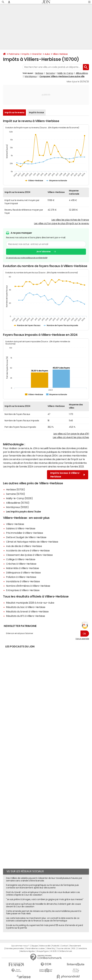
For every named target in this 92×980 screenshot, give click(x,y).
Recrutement (75, 946)
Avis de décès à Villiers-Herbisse (24, 546)
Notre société (45, 946)
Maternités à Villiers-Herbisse (23, 568)
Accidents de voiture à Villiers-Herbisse (28, 550)
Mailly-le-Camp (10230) (19, 498)
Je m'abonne (43, 252)
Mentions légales (28, 951)
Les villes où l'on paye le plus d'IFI (71, 434)
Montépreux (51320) (17, 507)
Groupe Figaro (43, 951)
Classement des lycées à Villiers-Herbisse (29, 555)
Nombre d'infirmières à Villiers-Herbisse (28, 586)
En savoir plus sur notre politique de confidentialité (27, 258)
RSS (74, 949)
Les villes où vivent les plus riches (71, 437)
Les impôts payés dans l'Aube (23, 512)
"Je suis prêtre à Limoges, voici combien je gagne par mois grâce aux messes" (45, 899)
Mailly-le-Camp (65, 73)
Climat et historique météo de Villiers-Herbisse (32, 542)
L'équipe (34, 946)
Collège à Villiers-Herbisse (21, 559)
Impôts (26, 54)
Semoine (50, 73)
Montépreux (31, 76)
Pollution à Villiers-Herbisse (21, 577)
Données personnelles (14, 949)
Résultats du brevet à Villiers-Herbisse (27, 611)
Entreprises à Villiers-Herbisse (23, 590)
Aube (47, 54)
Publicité (56, 946)
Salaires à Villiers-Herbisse (21, 528)
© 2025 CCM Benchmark (61, 951)
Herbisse (39, 73)
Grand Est (37, 54)
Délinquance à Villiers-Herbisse (23, 573)
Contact (64, 946)
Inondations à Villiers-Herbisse (23, 581)
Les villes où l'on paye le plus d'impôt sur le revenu (61, 223)
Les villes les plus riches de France (70, 220)
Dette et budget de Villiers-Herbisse (26, 537)
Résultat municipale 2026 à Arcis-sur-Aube (30, 603)
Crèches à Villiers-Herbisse (21, 564)
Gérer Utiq (51, 949)
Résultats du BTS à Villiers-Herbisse (26, 616)
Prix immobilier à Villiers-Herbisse (24, 533)
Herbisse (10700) (15, 489)
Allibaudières (82, 73)
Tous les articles (63, 949)
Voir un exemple (82, 639)
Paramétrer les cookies (35, 949)
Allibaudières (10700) (18, 503)
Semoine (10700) (16, 494)
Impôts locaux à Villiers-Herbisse (68, 475)
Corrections (82, 949)
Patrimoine (14, 54)
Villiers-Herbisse (60, 54)
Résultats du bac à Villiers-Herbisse (26, 607)
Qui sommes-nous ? (20, 946)
